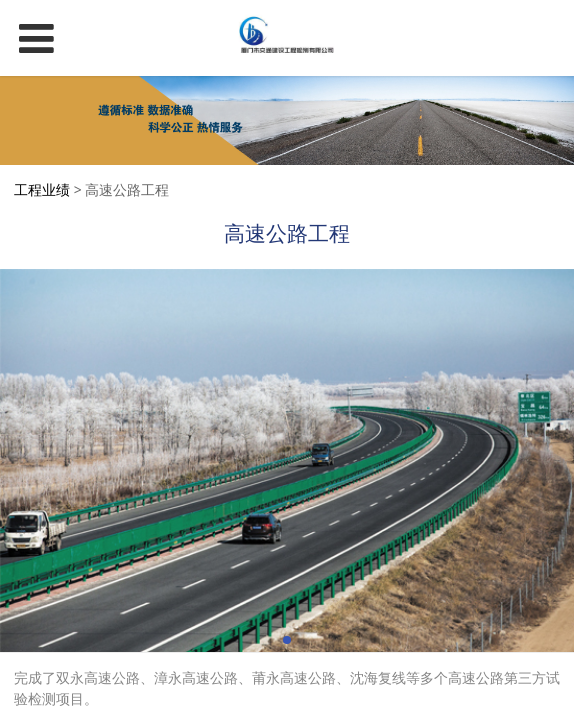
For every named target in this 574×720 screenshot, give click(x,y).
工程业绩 (42, 189)
